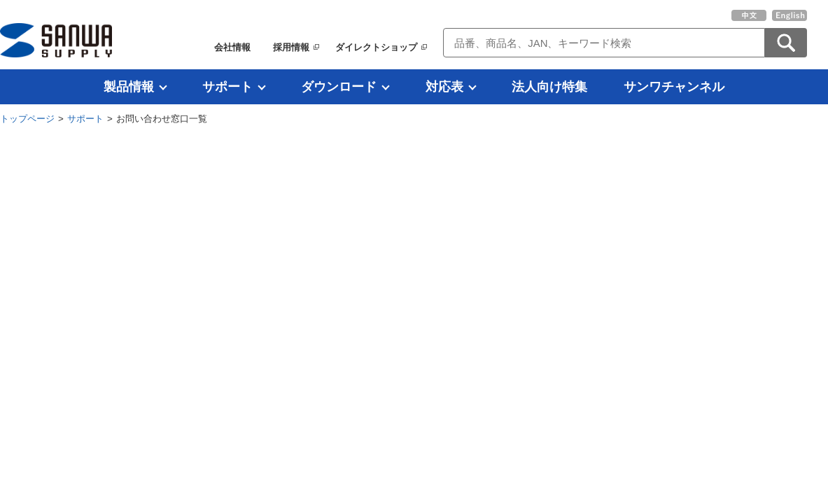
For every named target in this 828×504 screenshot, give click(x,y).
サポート (227, 87)
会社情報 (232, 47)
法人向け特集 (549, 87)
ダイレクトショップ (376, 47)
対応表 (444, 87)
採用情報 (291, 47)
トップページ (27, 119)
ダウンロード (339, 87)
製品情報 (129, 87)
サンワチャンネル (674, 87)
